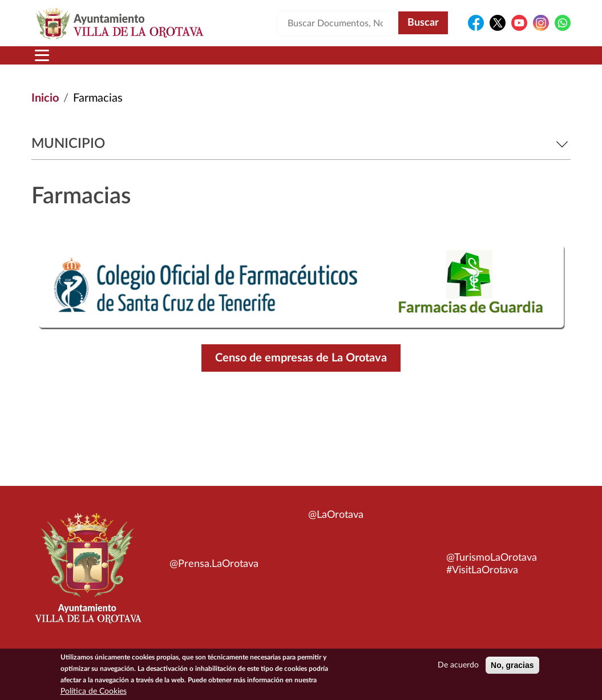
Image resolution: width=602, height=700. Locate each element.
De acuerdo (458, 667)
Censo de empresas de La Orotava (301, 358)
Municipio (301, 144)
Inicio (45, 98)
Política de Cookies (94, 694)
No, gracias (512, 667)
